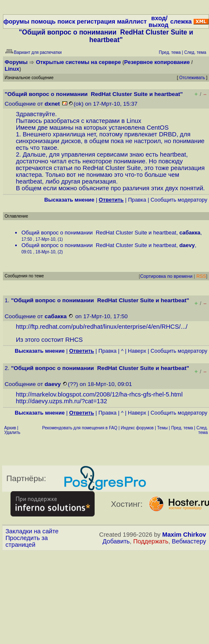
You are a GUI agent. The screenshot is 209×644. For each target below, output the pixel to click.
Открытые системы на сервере (79, 62)
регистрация (96, 21)
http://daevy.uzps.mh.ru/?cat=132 (62, 401)
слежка (181, 21)
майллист (132, 21)
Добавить (116, 541)
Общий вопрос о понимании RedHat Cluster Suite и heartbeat (99, 233)
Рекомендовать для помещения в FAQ (80, 428)
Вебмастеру (189, 541)
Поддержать (151, 541)
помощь (44, 21)
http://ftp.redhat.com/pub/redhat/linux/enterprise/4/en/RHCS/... (101, 327)
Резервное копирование (157, 62)
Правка (137, 200)
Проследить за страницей (27, 541)
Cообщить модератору (179, 200)
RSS (201, 276)
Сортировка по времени (166, 276)
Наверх (137, 351)
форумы (16, 21)
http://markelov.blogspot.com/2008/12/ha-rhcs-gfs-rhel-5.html (99, 394)
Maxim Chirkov (184, 535)
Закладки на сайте (32, 531)
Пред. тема (182, 428)
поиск (66, 21)
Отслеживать (192, 78)
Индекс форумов (137, 428)
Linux (12, 69)
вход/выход (158, 21)
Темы (163, 428)
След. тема (202, 430)
